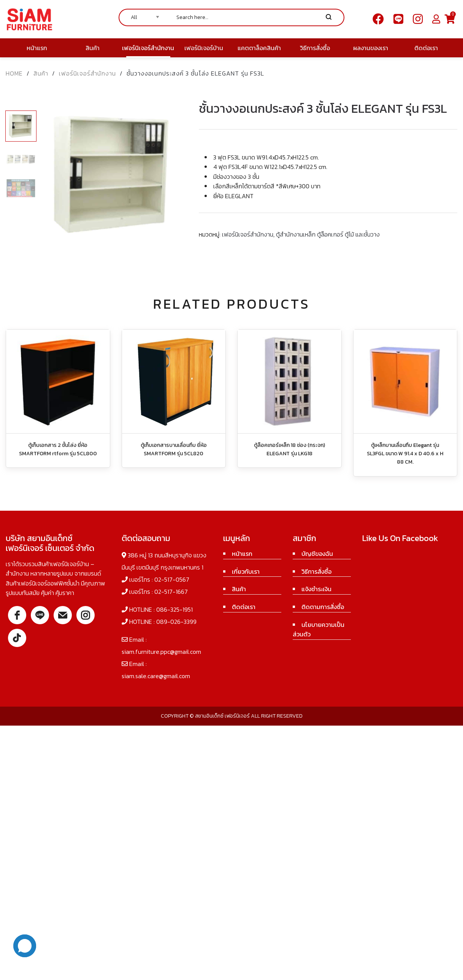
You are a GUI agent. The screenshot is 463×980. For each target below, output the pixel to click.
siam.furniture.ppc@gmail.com (161, 652)
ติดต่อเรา (244, 607)
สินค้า (41, 73)
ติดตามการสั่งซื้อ (323, 607)
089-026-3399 (176, 622)
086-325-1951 (174, 609)
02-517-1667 (171, 592)
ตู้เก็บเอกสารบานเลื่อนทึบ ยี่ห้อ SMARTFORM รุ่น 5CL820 (174, 449)
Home (14, 73)
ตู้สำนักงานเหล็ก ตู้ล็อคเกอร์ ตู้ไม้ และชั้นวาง (328, 234)
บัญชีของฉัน (317, 554)
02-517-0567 (172, 579)
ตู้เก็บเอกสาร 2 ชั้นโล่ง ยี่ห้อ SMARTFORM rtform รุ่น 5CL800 (58, 449)
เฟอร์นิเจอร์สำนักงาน (87, 73)
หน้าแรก (242, 554)
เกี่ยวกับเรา (246, 571)
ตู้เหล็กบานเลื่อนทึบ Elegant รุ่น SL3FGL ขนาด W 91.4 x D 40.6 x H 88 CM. (405, 454)
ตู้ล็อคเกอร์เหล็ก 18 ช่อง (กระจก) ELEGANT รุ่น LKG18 (289, 449)
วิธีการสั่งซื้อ (316, 571)
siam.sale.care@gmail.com (156, 676)
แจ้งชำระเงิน (316, 589)
